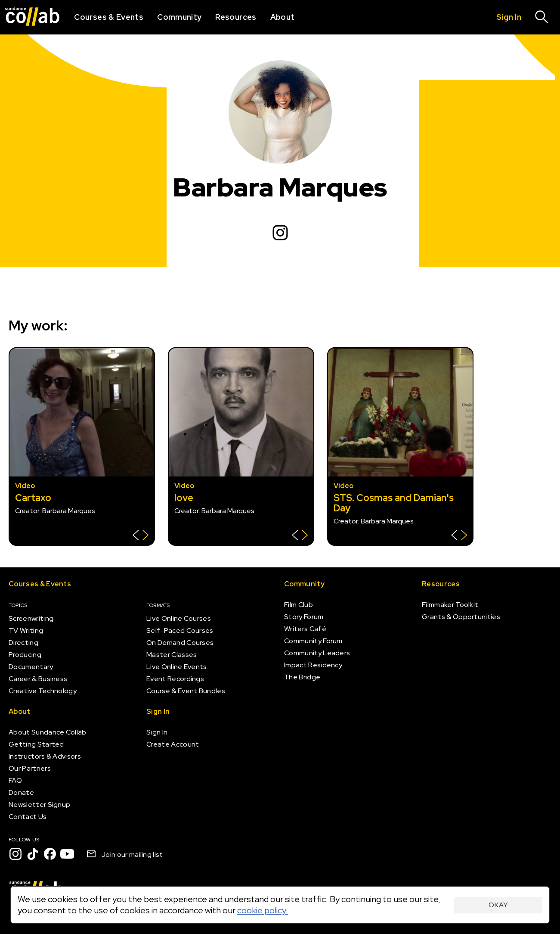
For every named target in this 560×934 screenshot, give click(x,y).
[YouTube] (67, 854)
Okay (498, 905)
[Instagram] (280, 233)
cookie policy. (263, 910)
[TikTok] (33, 854)
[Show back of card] (141, 536)
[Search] (542, 17)
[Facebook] (50, 854)
